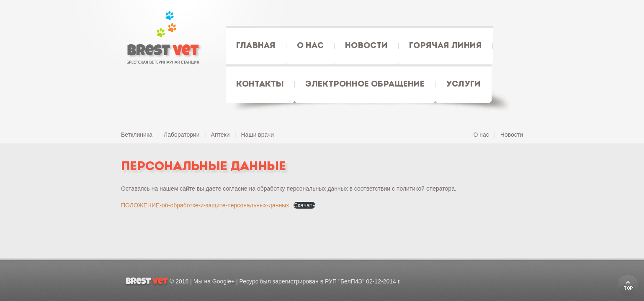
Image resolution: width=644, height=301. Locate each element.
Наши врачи (258, 135)
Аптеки (220, 135)
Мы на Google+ (214, 281)
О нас (481, 135)
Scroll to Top (628, 285)
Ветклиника (137, 135)
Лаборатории (182, 135)
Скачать (305, 205)
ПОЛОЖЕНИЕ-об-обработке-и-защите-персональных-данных (205, 205)
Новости (512, 135)
